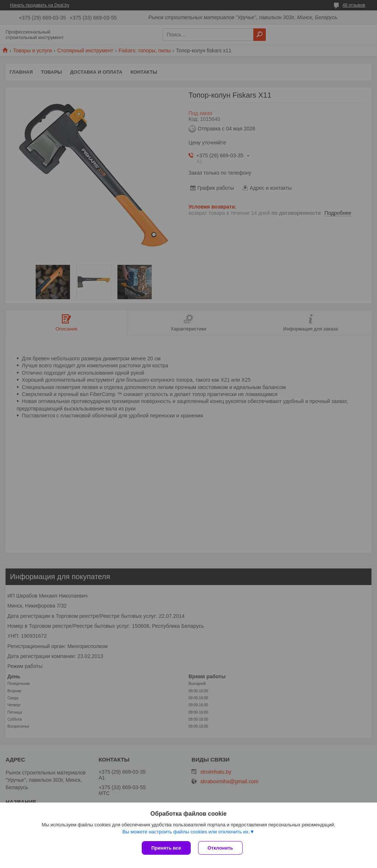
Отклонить (220, 848)
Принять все (166, 848)
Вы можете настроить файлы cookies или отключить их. (186, 832)
